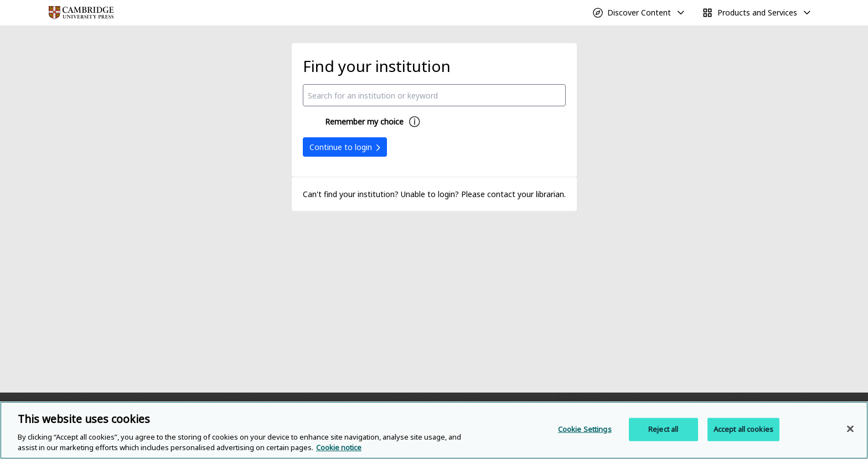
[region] (434, 430)
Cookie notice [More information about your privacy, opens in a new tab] (339, 447)
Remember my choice (364, 122)
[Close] (850, 429)
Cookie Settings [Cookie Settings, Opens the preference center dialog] (585, 429)
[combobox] (434, 95)
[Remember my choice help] (415, 122)
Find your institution (377, 66)
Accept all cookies (743, 429)
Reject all (663, 429)
